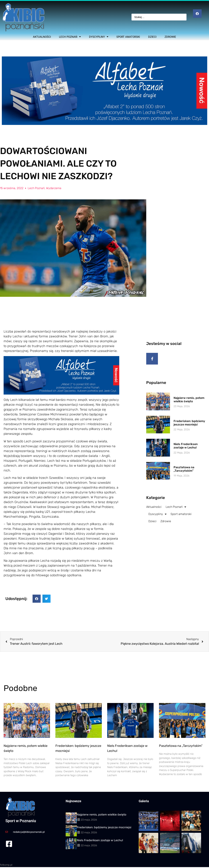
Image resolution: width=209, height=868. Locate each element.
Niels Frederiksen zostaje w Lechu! (186, 449)
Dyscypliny (99, 37)
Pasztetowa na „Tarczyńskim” (184, 472)
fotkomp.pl (6, 865)
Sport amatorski (128, 37)
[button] (37, 599)
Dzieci (152, 37)
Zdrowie (170, 37)
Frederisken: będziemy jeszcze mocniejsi (189, 426)
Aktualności (42, 37)
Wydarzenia (54, 188)
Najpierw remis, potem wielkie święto (189, 403)
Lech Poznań (70, 37)
